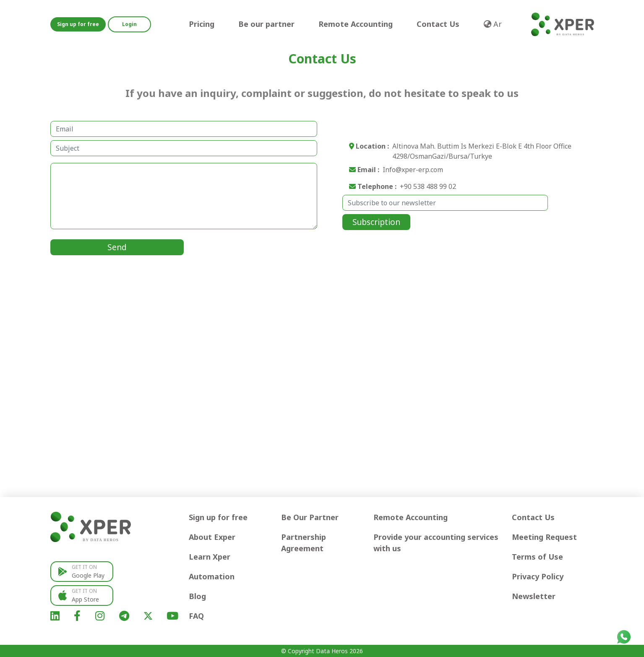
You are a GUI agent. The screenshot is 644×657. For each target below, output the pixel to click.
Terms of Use (537, 557)
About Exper (212, 537)
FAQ (196, 616)
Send (117, 247)
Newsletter (534, 596)
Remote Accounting (356, 24)
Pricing (202, 24)
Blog (197, 596)
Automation (212, 576)
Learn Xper (210, 557)
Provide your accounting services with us (436, 543)
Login (129, 24)
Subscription (376, 222)
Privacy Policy (538, 576)
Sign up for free (78, 24)
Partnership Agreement (304, 543)
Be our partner (266, 24)
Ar (493, 24)
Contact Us (438, 24)
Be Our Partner (310, 517)
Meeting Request (544, 537)
